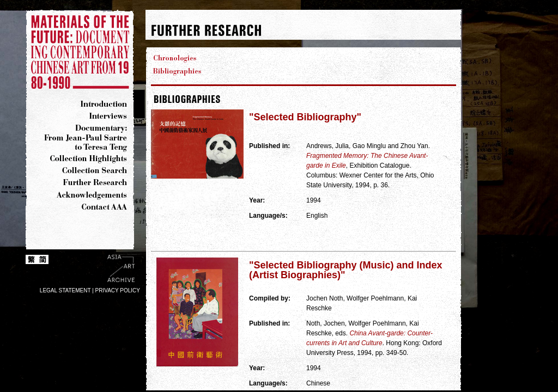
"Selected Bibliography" (305, 117)
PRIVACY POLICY (118, 290)
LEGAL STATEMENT (65, 290)
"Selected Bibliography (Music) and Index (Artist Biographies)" (346, 270)
